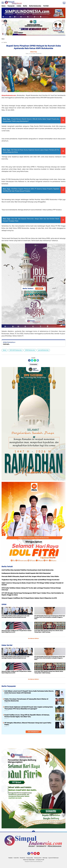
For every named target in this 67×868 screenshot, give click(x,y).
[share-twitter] (32, 360)
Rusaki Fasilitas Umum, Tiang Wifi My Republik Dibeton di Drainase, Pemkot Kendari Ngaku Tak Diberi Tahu (27, 716)
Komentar (33, 364)
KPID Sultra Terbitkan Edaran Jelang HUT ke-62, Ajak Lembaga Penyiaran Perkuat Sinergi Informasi (15, 616)
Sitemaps (45, 858)
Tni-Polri (46, 6)
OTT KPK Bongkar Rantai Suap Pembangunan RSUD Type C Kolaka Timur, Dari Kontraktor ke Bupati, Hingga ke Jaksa (50, 617)
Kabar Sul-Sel (7, 645)
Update (39, 289)
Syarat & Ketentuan (53, 858)
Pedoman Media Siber (29, 860)
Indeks (19, 6)
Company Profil (40, 860)
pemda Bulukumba (43, 350)
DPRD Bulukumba (30, 350)
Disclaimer (23, 858)
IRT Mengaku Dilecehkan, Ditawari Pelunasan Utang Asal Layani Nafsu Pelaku (28, 724)
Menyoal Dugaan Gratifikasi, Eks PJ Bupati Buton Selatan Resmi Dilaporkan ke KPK (16, 631)
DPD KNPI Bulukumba (16, 350)
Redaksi (11, 858)
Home (3, 6)
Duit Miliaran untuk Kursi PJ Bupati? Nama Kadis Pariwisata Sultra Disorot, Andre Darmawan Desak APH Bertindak (29, 692)
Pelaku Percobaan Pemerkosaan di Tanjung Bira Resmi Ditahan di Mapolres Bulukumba (26, 700)
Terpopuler (11, 6)
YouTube (39, 854)
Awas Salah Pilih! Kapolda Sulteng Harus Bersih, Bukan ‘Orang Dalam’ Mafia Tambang (49, 631)
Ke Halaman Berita (34, 638)
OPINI (4, 604)
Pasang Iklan (30, 858)
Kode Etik (16, 858)
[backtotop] (33, 832)
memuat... (6, 344)
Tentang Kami (38, 858)
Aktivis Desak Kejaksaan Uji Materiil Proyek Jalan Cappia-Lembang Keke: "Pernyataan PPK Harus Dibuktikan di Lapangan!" (29, 708)
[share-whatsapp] (35, 360)
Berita (25, 6)
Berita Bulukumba (35, 6)
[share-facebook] (29, 360)
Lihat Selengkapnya (34, 732)
